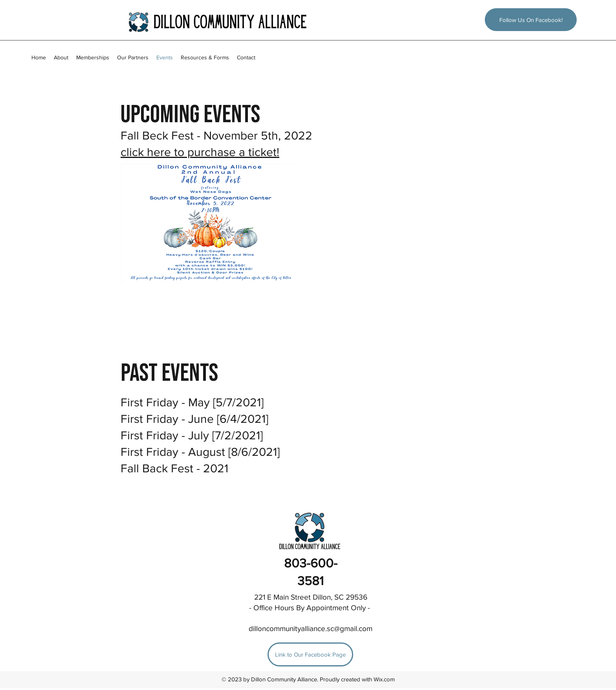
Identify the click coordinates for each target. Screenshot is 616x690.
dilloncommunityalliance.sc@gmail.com (311, 629)
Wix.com (384, 679)
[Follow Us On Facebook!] (531, 20)
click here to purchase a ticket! (200, 152)
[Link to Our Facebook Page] (310, 654)
